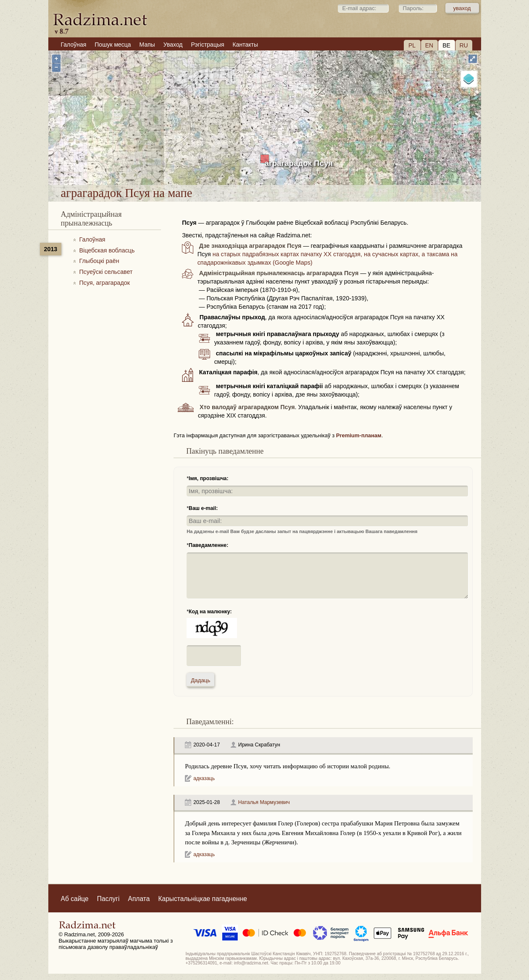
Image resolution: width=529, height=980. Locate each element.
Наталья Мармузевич (264, 802)
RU (463, 45)
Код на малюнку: (210, 612)
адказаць (204, 778)
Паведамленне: (208, 545)
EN (429, 45)
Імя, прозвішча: (209, 478)
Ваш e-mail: (203, 508)
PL (412, 45)
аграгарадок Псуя (299, 163)
